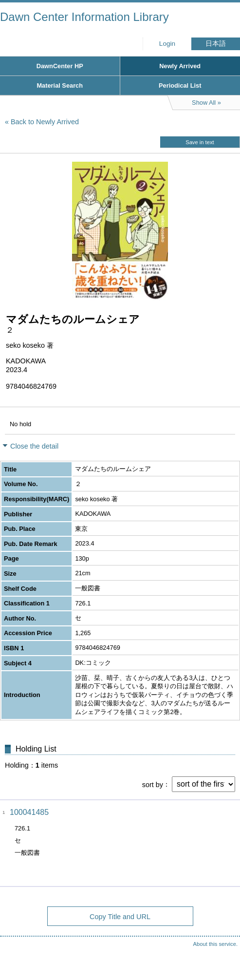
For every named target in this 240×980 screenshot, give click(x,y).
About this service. (215, 944)
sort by (153, 784)
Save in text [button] (200, 142)
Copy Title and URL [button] (120, 917)
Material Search (60, 85)
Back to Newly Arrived (45, 122)
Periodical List (180, 85)
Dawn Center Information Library (84, 17)
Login (167, 44)
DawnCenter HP (60, 66)
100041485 (29, 812)
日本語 (216, 44)
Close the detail (34, 446)
